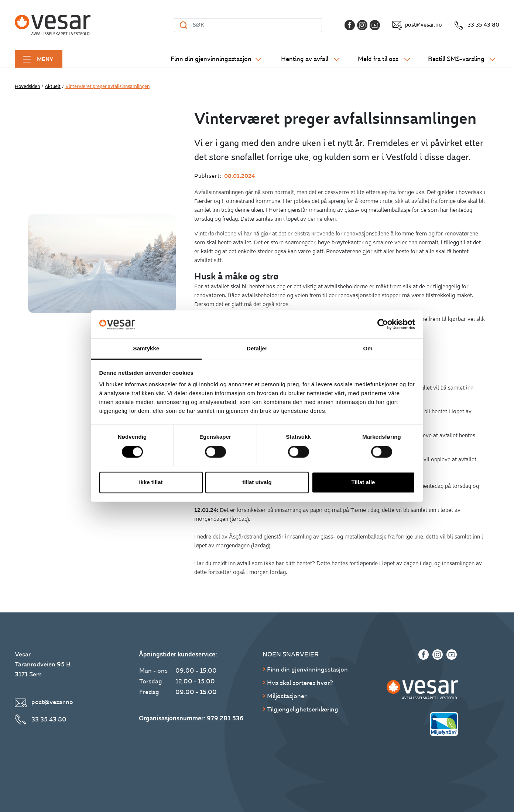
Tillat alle (363, 483)
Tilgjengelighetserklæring (303, 709)
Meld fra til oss (378, 59)
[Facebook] (350, 25)
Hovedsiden (27, 86)
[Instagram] (362, 25)
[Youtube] (375, 25)
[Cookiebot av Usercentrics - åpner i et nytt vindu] (383, 324)
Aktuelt (53, 86)
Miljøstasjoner (287, 696)
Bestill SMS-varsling (456, 59)
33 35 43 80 (483, 25)
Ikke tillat (151, 483)
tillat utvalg (257, 483)
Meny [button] (45, 59)
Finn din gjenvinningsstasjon (211, 59)
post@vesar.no (424, 25)
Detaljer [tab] (257, 349)
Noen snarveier (291, 654)
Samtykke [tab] (146, 349)
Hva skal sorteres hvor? (300, 683)
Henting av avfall (305, 59)
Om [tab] (368, 349)
